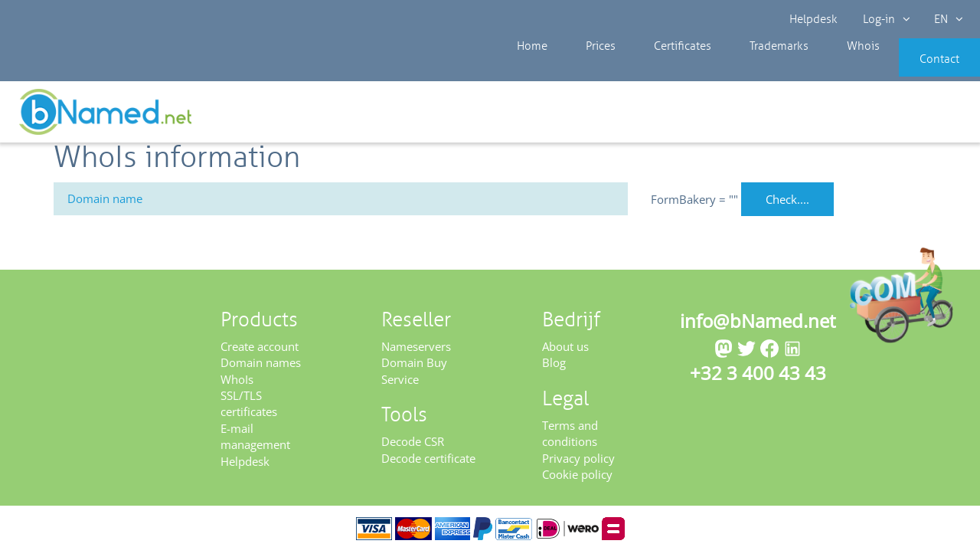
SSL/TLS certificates (249, 409)
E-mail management (255, 442)
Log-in (885, 19)
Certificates (654, 69)
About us (565, 351)
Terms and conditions (570, 438)
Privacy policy (578, 463)
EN (946, 19)
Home (528, 69)
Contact (916, 69)
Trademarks (739, 69)
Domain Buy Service (414, 376)
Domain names (261, 368)
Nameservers (416, 351)
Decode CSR (413, 447)
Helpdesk (814, 19)
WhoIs (237, 384)
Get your (924, 116)
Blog (554, 368)
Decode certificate (428, 463)
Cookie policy (577, 480)
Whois (811, 69)
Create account (260, 351)
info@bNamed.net (758, 325)
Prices (585, 69)
